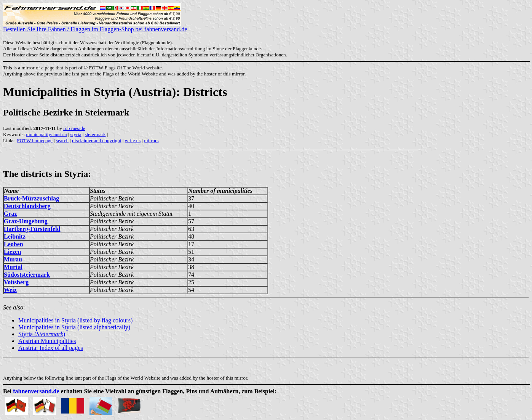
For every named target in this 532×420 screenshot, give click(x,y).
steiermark (95, 134)
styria (76, 134)
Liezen (12, 252)
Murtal (13, 267)
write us (133, 140)
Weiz (10, 290)
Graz (10, 214)
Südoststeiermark (27, 275)
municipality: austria (46, 134)
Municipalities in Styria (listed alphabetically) (74, 327)
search (62, 140)
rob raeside (74, 128)
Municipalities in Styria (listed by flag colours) (75, 320)
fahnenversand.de (36, 391)
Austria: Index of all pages (51, 348)
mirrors (151, 140)
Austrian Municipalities (47, 341)
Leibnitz (15, 236)
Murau (13, 259)
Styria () (42, 334)
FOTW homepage (34, 140)
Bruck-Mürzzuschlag (31, 198)
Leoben (14, 244)
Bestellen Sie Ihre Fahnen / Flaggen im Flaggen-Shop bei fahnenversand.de (95, 26)
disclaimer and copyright (97, 140)
